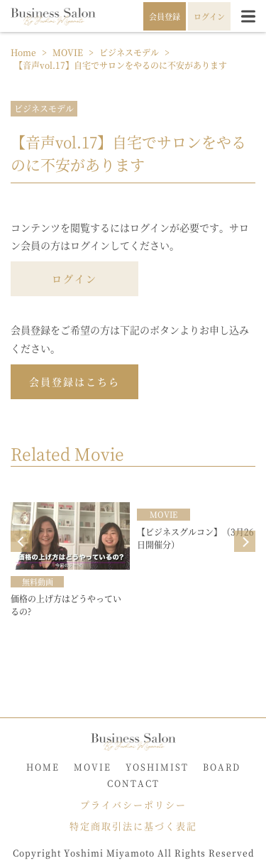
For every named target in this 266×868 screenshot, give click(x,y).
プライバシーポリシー (133, 804)
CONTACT (133, 783)
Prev (21, 541)
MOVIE (93, 767)
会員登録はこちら (74, 381)
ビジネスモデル (44, 108)
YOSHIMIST (157, 767)
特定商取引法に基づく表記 (133, 826)
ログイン (74, 278)
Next (245, 541)
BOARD (222, 767)
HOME (43, 767)
